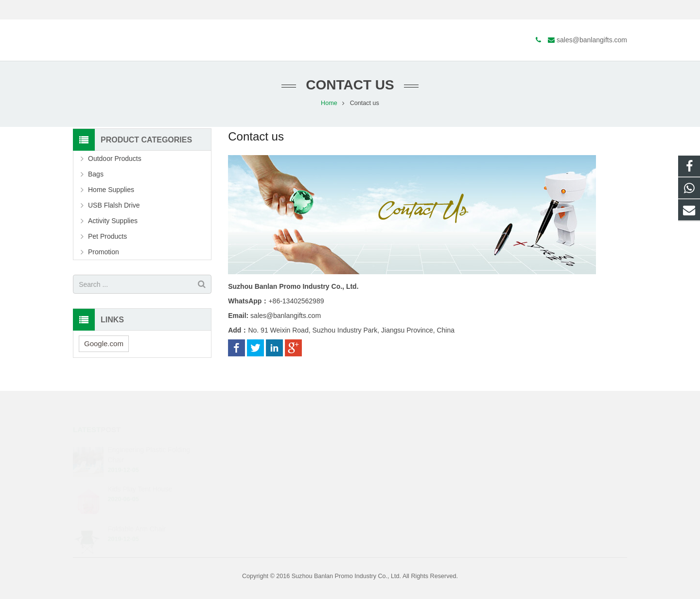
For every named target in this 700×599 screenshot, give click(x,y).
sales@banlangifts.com (129, 10)
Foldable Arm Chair (137, 517)
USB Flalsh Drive (114, 207)
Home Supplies (111, 191)
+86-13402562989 (393, 449)
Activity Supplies (113, 222)
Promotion (104, 253)
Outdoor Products (115, 160)
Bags (96, 176)
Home (329, 105)
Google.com (104, 345)
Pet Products (107, 238)
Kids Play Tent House (140, 477)
